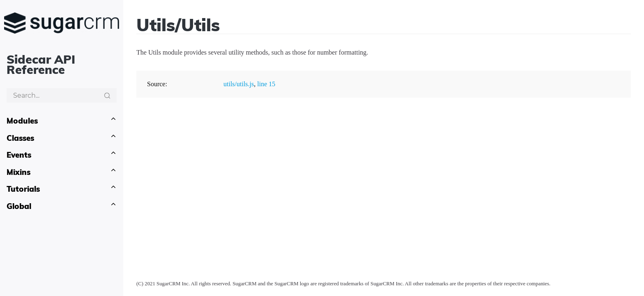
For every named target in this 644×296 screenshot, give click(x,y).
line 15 (266, 84)
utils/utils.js (239, 84)
